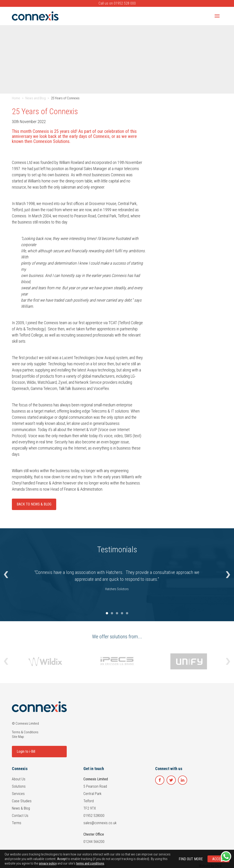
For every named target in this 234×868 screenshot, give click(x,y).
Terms (17, 823)
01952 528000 (94, 816)
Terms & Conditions (25, 732)
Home (16, 98)
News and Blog (36, 98)
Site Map (18, 737)
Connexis (20, 769)
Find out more (191, 859)
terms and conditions (90, 863)
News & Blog (21, 808)
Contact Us (20, 816)
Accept (218, 859)
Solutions (19, 786)
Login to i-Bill (26, 751)
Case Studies (22, 801)
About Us (19, 779)
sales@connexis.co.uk (100, 823)
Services (18, 794)
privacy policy (48, 863)
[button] (6, 575)
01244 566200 (94, 842)
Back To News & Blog (34, 504)
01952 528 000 (125, 3)
